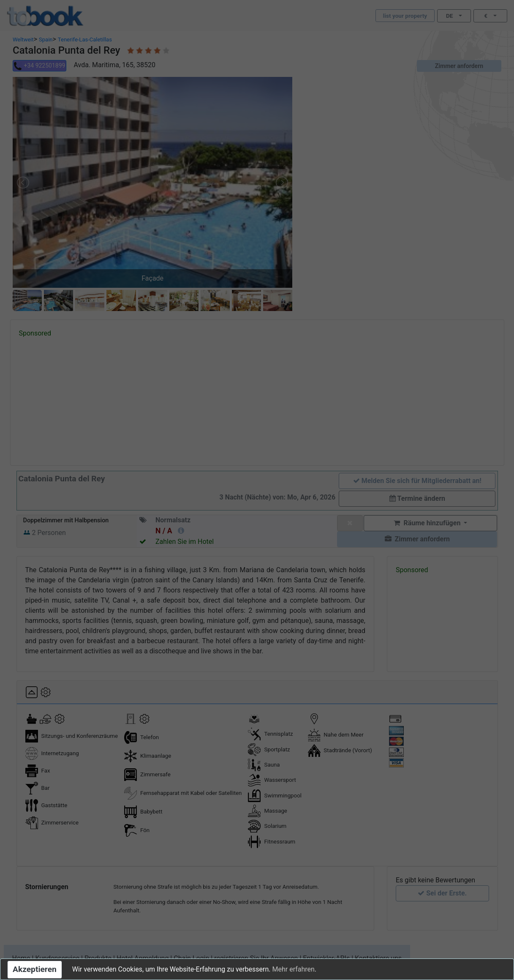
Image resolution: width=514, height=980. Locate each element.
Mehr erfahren (293, 969)
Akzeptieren (35, 969)
